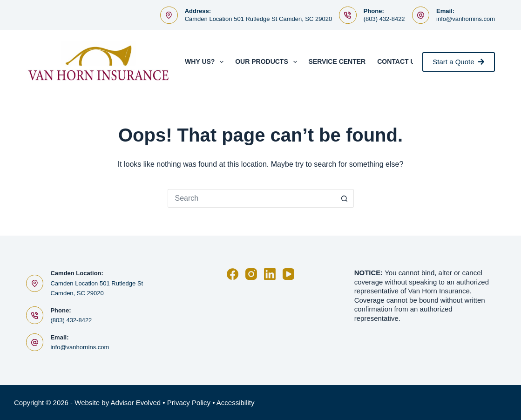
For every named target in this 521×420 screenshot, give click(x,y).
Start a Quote (459, 62)
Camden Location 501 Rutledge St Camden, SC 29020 (259, 19)
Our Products (268, 62)
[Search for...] (251, 198)
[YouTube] (288, 274)
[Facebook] (233, 274)
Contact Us (398, 61)
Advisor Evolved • (138, 403)
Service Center (337, 61)
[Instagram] (251, 274)
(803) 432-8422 (384, 19)
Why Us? (206, 62)
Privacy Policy (189, 403)
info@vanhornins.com (466, 19)
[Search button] (345, 198)
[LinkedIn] (270, 274)
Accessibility (236, 403)
